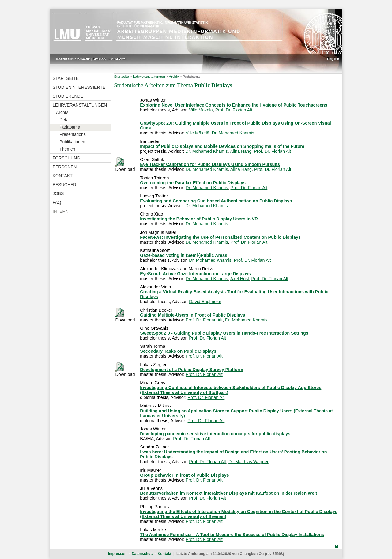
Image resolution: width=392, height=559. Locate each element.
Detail (65, 120)
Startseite (66, 78)
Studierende (68, 96)
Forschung (66, 158)
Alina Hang (241, 151)
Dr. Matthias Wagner (249, 462)
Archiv (62, 112)
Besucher (65, 185)
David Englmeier (205, 302)
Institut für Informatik (73, 59)
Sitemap (99, 59)
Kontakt (63, 176)
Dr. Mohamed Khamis (233, 133)
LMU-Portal (117, 59)
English (333, 59)
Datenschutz (143, 554)
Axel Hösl (240, 279)
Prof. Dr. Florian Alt (234, 110)
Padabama (70, 127)
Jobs (58, 193)
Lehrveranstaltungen (80, 105)
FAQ (57, 202)
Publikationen (72, 142)
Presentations (73, 134)
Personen (65, 167)
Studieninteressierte (79, 87)
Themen (67, 149)
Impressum (118, 554)
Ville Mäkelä (201, 110)
